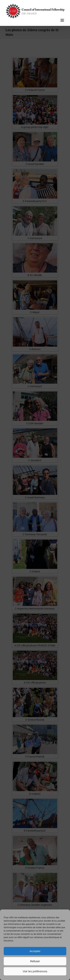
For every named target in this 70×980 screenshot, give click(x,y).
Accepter (35, 951)
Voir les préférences (35, 971)
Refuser (35, 961)
